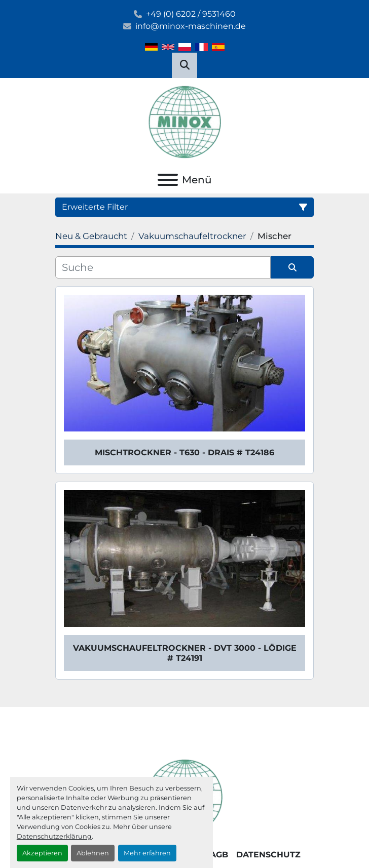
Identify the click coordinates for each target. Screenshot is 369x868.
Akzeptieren (42, 853)
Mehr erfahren (147, 853)
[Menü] (168, 180)
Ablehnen (93, 853)
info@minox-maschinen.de (191, 26)
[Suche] (163, 267)
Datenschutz (268, 855)
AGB (219, 855)
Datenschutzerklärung (54, 836)
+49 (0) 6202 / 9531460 (191, 14)
